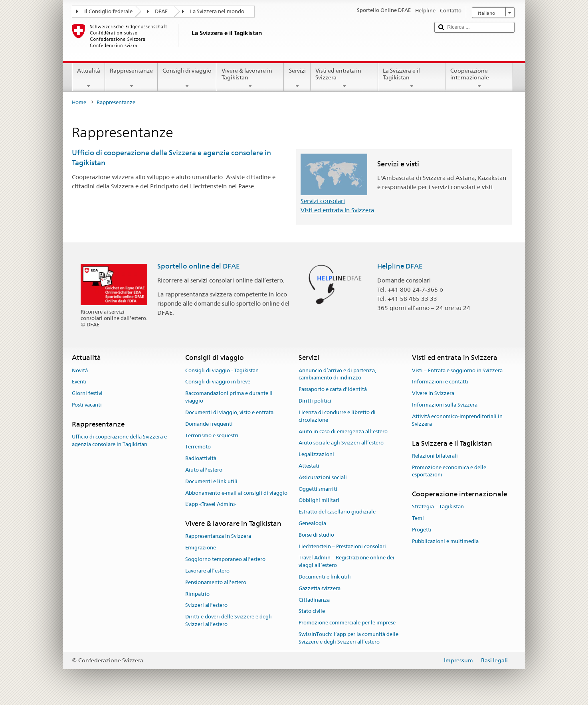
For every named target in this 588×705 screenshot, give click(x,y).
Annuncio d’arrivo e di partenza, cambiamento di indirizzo (337, 374)
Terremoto (198, 447)
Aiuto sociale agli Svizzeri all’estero (341, 443)
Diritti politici (315, 401)
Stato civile (312, 611)
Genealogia (312, 523)
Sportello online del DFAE (199, 266)
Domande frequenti (209, 424)
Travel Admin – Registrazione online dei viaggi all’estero (346, 562)
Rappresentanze (131, 78)
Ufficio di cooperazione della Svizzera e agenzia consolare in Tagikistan (119, 440)
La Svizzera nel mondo (217, 11)
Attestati (309, 466)
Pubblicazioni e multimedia (445, 541)
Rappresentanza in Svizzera (218, 536)
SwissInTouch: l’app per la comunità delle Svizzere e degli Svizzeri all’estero (348, 638)
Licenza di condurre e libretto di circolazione (337, 416)
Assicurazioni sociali (323, 477)
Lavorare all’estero (207, 571)
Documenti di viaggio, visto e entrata (229, 412)
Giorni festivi (87, 394)
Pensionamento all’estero (216, 582)
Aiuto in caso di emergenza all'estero (343, 431)
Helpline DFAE (400, 266)
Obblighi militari (319, 501)
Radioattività (201, 458)
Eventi (79, 382)
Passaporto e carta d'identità (333, 390)
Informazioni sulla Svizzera (445, 405)
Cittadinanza (314, 600)
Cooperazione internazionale (479, 78)
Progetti (422, 530)
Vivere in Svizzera (433, 394)
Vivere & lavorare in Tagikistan (250, 78)
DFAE (161, 11)
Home (79, 102)
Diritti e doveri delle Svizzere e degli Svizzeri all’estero (229, 620)
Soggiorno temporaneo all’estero (225, 559)
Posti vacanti (87, 405)
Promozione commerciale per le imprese (347, 623)
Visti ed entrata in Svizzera (344, 78)
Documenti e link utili (211, 481)
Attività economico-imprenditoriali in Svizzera (457, 420)
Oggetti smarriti (318, 489)
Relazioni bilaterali (435, 456)
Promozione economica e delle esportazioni (449, 471)
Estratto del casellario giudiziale (337, 512)
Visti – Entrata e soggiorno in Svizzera (457, 370)
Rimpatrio (197, 594)
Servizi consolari (323, 201)
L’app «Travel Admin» (211, 505)
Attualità (89, 78)
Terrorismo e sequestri (212, 435)
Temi (418, 518)
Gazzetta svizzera (320, 588)
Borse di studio (316, 535)
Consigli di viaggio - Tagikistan (222, 370)
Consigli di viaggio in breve (218, 382)
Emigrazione (201, 548)
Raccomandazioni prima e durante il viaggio (229, 397)
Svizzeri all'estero (206, 605)
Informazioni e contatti (440, 382)
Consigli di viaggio (187, 78)
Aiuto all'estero (204, 470)
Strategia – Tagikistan (438, 507)
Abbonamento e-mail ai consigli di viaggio (236, 493)
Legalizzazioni (316, 454)
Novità (80, 370)
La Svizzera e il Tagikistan (412, 78)
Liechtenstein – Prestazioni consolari (342, 546)
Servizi (297, 78)
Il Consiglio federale (108, 11)
